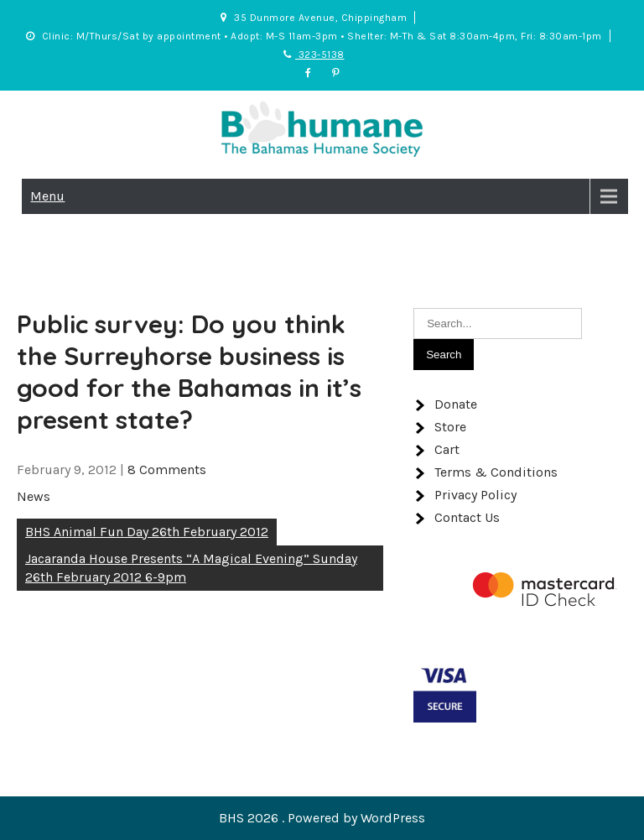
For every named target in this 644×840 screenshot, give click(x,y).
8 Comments (167, 470)
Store (450, 427)
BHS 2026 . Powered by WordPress (322, 818)
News (34, 496)
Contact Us (467, 517)
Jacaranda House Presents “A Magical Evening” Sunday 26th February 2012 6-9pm (191, 568)
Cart (447, 449)
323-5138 (314, 55)
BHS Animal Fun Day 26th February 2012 (147, 532)
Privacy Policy (475, 495)
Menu (47, 196)
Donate (456, 404)
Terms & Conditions (496, 472)
